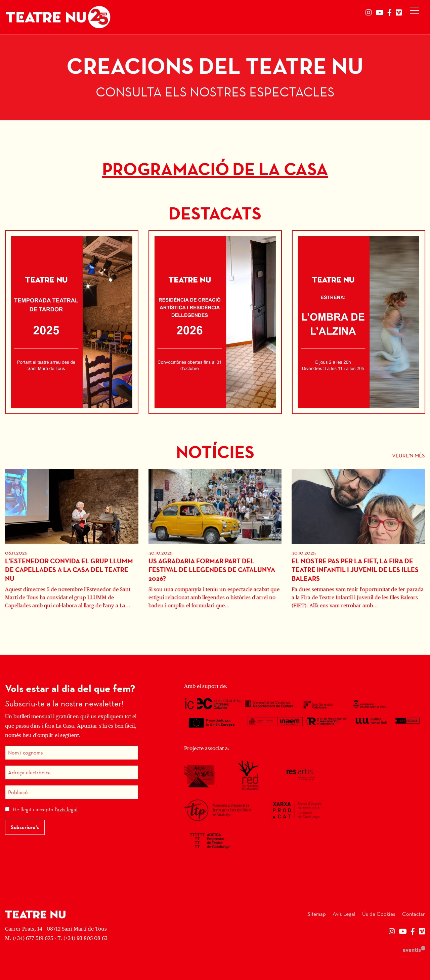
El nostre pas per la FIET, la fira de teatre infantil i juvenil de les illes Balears (355, 570)
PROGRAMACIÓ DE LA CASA (215, 169)
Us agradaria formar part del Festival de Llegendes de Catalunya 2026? (212, 570)
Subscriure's (25, 827)
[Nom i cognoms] (72, 753)
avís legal (67, 809)
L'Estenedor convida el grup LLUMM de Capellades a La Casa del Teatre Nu (69, 570)
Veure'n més (408, 456)
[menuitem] (369, 13)
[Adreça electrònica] (72, 772)
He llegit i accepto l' (45, 809)
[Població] (72, 792)
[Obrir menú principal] (416, 12)
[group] (215, 77)
